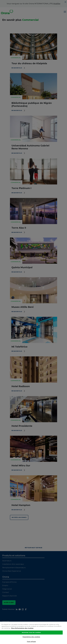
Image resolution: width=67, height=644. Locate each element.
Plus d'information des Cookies (22, 630)
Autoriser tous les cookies (31, 634)
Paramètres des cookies (31, 639)
